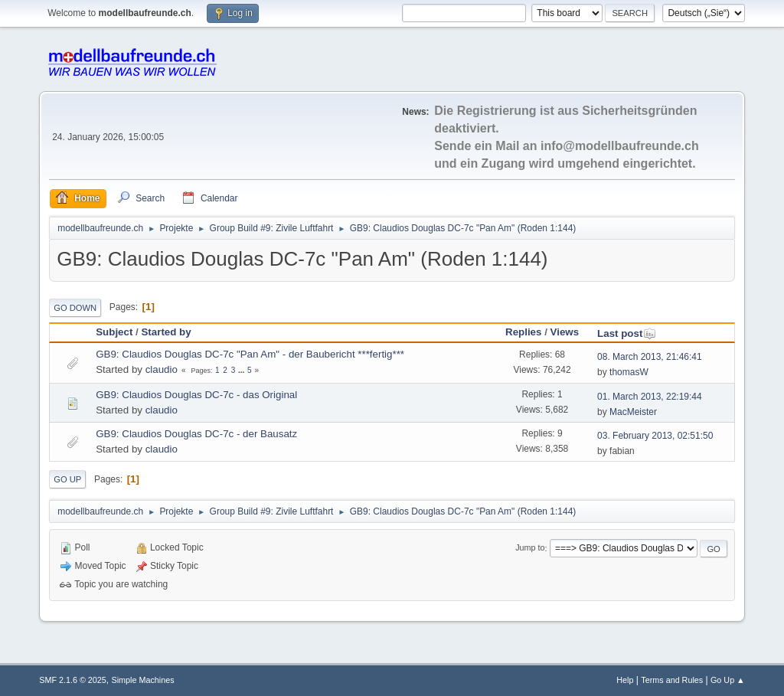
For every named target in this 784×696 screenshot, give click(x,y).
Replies (523, 332)
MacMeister (633, 412)
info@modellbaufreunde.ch (620, 146)
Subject (114, 332)
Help (625, 680)
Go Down (75, 308)
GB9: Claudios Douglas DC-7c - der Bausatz (196, 434)
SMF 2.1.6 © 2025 (73, 680)
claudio (162, 369)
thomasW (629, 372)
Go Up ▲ (728, 680)
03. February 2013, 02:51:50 (655, 436)
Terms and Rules (672, 680)
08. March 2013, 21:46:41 (650, 357)
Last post (627, 333)
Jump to (530, 548)
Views (565, 332)
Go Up (67, 479)
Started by (166, 332)
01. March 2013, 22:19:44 (650, 397)
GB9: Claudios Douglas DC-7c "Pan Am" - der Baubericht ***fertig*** (250, 354)
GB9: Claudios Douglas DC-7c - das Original (196, 395)
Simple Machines (143, 680)
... (242, 370)
